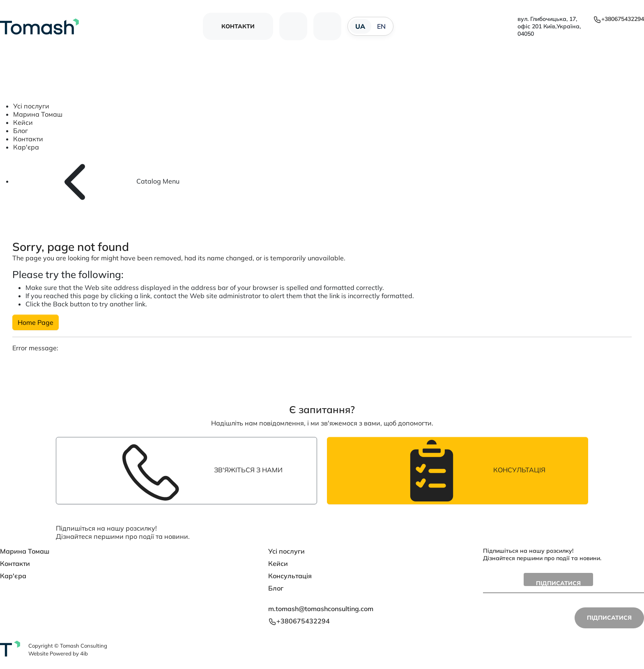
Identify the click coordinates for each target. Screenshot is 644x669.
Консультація (458, 471)
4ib (84, 653)
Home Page (36, 322)
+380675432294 (619, 19)
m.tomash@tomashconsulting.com (321, 609)
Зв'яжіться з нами (187, 471)
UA (360, 26)
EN (382, 26)
